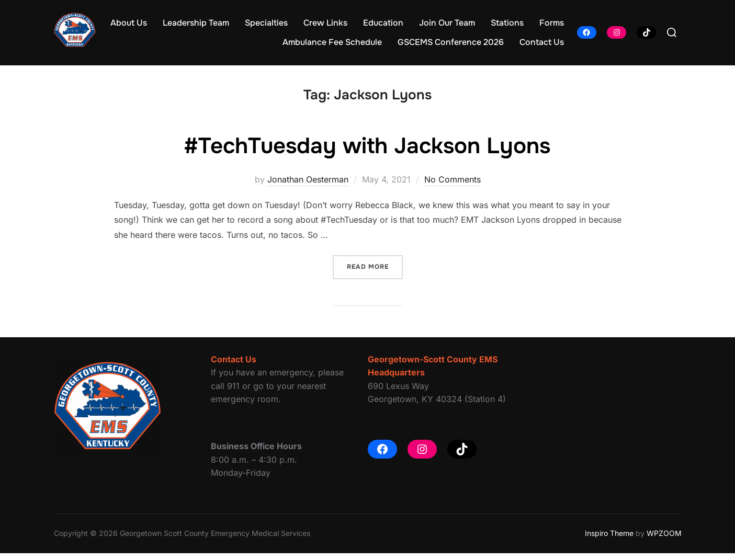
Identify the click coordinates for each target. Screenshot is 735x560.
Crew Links (325, 23)
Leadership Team (196, 23)
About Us (129, 23)
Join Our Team (447, 23)
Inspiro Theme (609, 540)
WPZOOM (664, 540)
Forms (552, 23)
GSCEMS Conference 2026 (451, 42)
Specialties (266, 23)
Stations (507, 23)
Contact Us (542, 42)
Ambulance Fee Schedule (332, 42)
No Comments (453, 186)
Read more (375, 273)
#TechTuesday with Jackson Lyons (367, 153)
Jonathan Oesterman (308, 186)
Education (383, 23)
